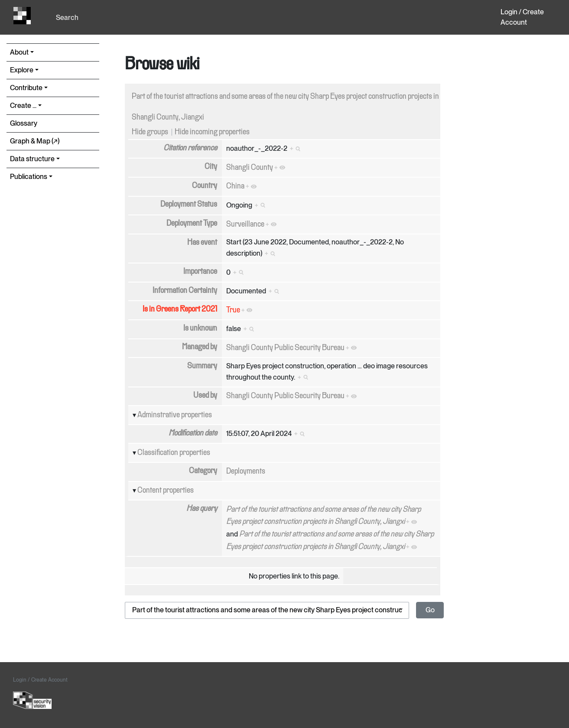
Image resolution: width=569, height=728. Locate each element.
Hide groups (150, 132)
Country (205, 186)
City (211, 167)
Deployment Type (192, 224)
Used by (205, 396)
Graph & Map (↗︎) (35, 141)
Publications (29, 177)
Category (203, 471)
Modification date (193, 433)
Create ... (23, 106)
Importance (200, 272)
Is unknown (200, 328)
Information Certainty (185, 291)
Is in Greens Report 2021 (180, 309)
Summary (202, 366)
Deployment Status (189, 205)
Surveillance (245, 224)
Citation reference (190, 148)
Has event (202, 243)
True (233, 310)
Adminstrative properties (175, 415)
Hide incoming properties (212, 132)
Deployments (246, 471)
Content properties (166, 491)
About (19, 52)
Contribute (26, 88)
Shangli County (250, 168)
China (235, 186)
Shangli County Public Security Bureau (285, 348)
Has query (202, 509)
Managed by (200, 347)
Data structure (32, 159)
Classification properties (174, 453)
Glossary (24, 123)
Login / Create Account (522, 17)
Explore (22, 70)
